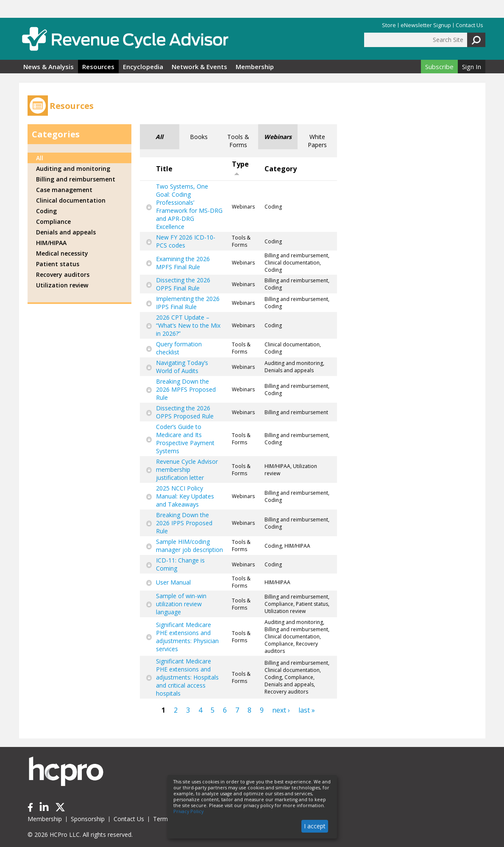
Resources (98, 67)
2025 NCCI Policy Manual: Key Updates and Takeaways (185, 496)
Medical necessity (62, 253)
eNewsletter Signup (426, 25)
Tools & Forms (238, 141)
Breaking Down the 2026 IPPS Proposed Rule (184, 523)
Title (164, 169)
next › (281, 710)
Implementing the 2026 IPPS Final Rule (188, 303)
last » (307, 710)
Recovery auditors (63, 274)
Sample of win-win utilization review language (181, 604)
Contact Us (469, 25)
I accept (315, 826)
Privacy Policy (188, 811)
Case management (64, 190)
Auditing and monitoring (73, 169)
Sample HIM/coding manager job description (189, 546)
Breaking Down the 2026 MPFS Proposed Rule (186, 389)
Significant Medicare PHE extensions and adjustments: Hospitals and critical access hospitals (187, 677)
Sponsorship (88, 819)
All (159, 137)
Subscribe (439, 67)
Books (199, 137)
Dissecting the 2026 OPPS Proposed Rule (185, 412)
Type (240, 168)
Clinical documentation (71, 200)
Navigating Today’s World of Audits (182, 367)
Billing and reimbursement (76, 179)
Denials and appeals (66, 232)
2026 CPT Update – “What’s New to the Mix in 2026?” (188, 325)
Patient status (58, 264)
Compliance (53, 222)
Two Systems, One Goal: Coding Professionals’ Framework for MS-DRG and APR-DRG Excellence (189, 206)
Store (389, 25)
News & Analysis (49, 67)
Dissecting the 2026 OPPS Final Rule (183, 284)
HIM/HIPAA (51, 243)
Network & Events (199, 67)
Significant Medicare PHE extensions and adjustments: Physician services (187, 637)
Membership (255, 67)
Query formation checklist (179, 348)
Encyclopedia (143, 67)
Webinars (278, 137)
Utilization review (62, 285)
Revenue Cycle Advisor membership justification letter (187, 469)
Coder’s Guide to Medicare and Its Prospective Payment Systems (185, 439)
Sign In (472, 67)
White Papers (317, 141)
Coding (46, 211)
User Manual (173, 582)
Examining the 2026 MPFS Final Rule (183, 263)
